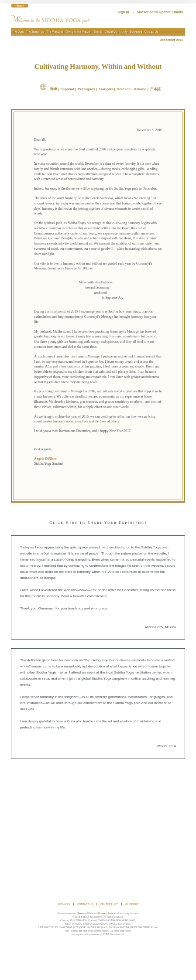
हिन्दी (53, 89)
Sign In (123, 12)
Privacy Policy (107, 913)
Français (106, 89)
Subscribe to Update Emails (160, 12)
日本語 (155, 89)
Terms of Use (85, 913)
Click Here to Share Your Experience (98, 523)
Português (86, 89)
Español (67, 89)
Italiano (141, 89)
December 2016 (172, 40)
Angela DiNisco (45, 459)
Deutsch (124, 89)
